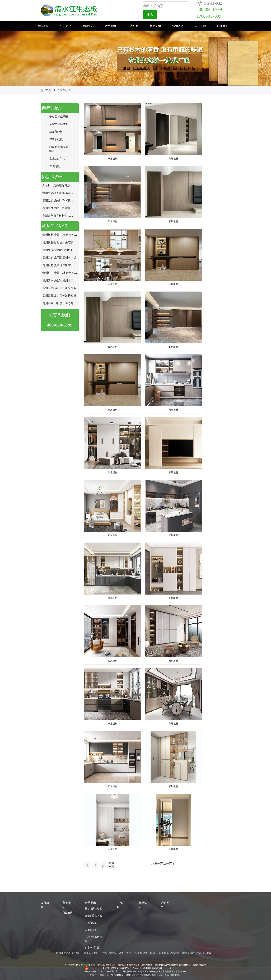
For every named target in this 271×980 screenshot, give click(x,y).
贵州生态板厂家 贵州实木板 (59, 258)
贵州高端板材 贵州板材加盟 (59, 288)
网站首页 (43, 26)
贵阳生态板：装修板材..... (58, 193)
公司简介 (66, 26)
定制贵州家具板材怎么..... (58, 216)
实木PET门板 (57, 159)
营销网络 (178, 26)
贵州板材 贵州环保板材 (57, 265)
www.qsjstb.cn (89, 965)
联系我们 (223, 26)
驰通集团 (148, 968)
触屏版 (160, 972)
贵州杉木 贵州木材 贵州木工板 (61, 273)
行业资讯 (68, 913)
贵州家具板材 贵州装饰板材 (59, 296)
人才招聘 (200, 26)
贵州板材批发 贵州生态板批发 (61, 242)
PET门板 (54, 166)
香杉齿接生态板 (59, 116)
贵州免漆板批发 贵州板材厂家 (61, 250)
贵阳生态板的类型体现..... (58, 201)
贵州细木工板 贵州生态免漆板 (61, 303)
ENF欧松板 (56, 139)
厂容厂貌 (133, 26)
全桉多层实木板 (59, 124)
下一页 (103, 865)
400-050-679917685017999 (209, 13)
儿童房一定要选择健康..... (58, 185)
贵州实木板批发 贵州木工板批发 (62, 280)
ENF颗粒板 (56, 132)
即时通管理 (157, 968)
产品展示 (110, 26)
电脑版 (168, 972)
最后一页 (111, 865)
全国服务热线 (213, 3)
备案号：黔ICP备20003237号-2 (117, 968)
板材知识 (155, 26)
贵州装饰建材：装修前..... (58, 208)
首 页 (48, 90)
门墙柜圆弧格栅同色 (95, 939)
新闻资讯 (88, 26)
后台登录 (167, 968)
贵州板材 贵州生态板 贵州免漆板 (62, 235)
